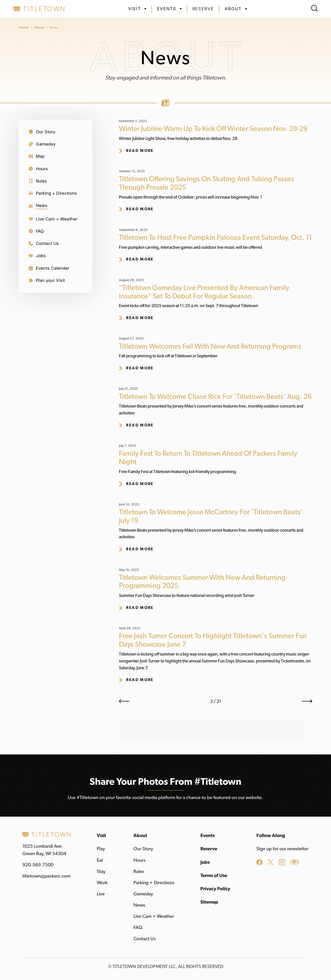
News (54, 27)
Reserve (203, 9)
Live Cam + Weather (154, 916)
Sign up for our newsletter (282, 849)
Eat (100, 860)
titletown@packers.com (46, 876)
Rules (139, 872)
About (39, 27)
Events (208, 836)
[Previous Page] (124, 701)
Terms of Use (214, 876)
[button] (137, 9)
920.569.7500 (38, 865)
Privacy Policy (215, 889)
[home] (39, 9)
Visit (101, 836)
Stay (101, 872)
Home (24, 27)
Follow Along (271, 836)
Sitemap (209, 902)
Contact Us (145, 939)
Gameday (143, 894)
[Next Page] (307, 701)
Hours (140, 860)
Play (101, 849)
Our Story (143, 849)
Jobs (205, 862)
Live (101, 894)
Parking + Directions (154, 883)
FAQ (138, 928)
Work (102, 883)
